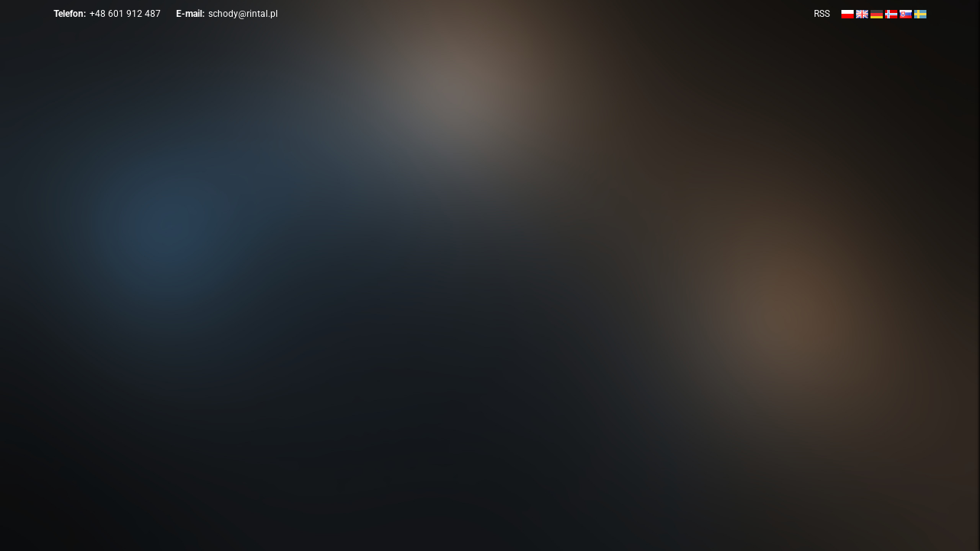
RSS (822, 14)
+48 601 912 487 (125, 14)
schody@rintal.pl (243, 14)
